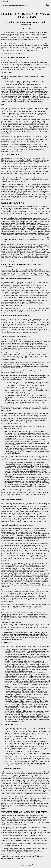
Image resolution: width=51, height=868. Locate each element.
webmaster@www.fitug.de (25, 865)
